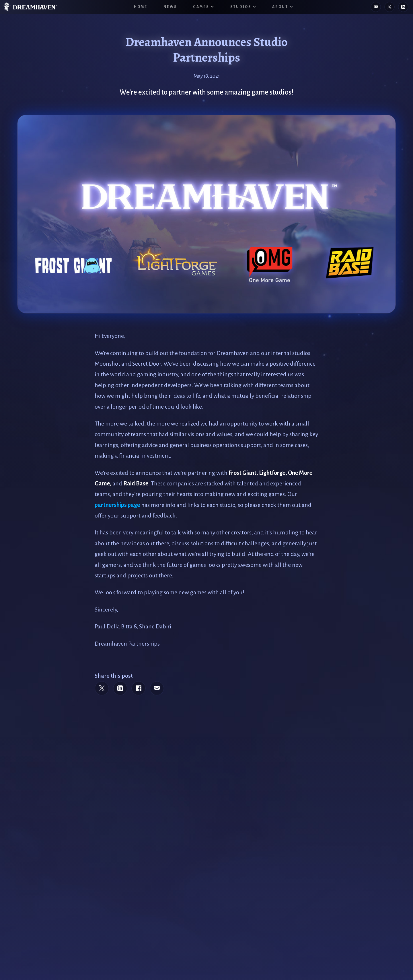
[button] (204, 7)
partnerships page (117, 505)
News (170, 7)
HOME (141, 7)
